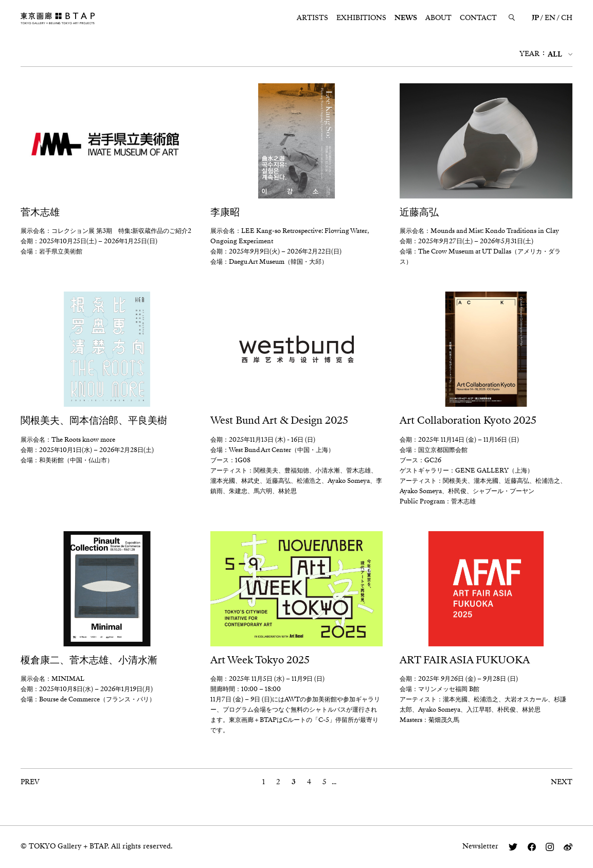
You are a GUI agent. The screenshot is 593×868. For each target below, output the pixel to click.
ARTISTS (312, 18)
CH (567, 18)
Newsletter (480, 846)
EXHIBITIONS (361, 18)
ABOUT (438, 18)
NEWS (406, 18)
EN (550, 18)
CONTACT (478, 18)
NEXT (562, 782)
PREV (30, 782)
